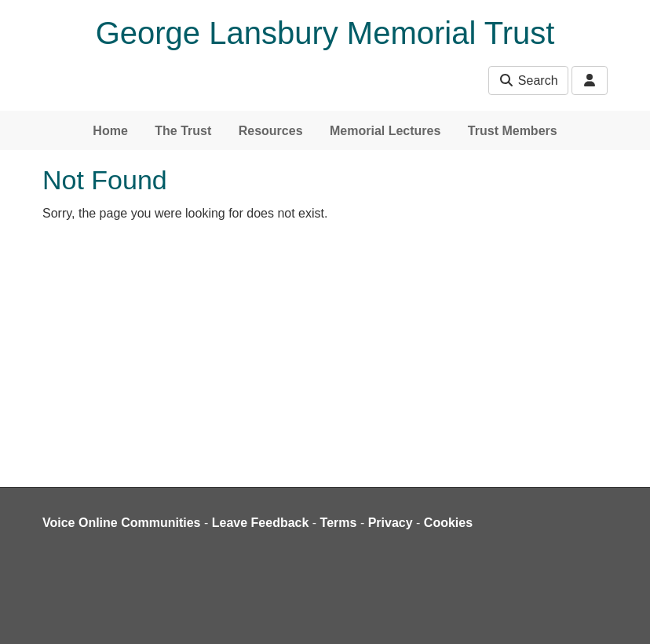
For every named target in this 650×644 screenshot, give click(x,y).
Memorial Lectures (385, 131)
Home (110, 131)
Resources (271, 131)
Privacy (391, 523)
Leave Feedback (261, 523)
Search (528, 80)
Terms (339, 523)
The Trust (183, 131)
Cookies (448, 523)
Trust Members (513, 131)
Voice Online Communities (122, 523)
